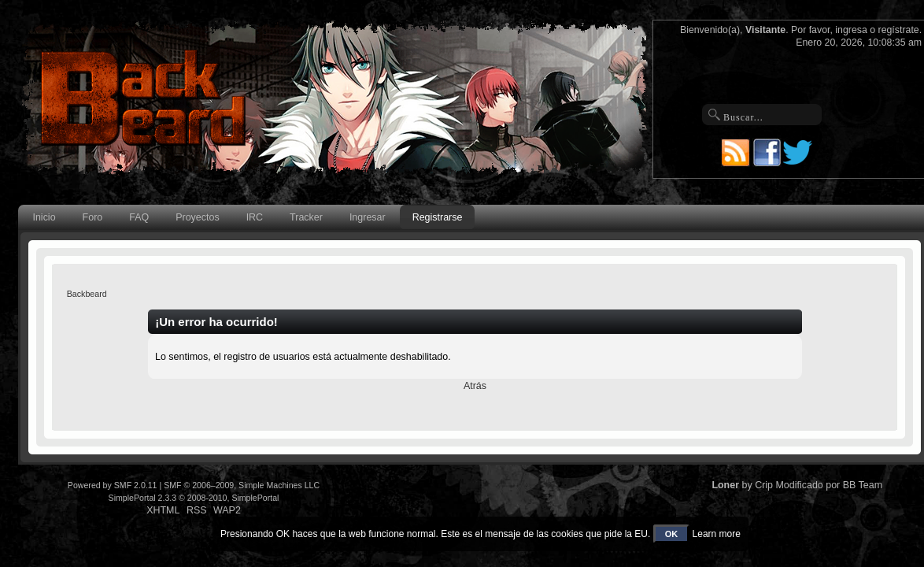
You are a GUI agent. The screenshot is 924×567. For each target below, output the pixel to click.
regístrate (899, 30)
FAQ (139, 217)
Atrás (475, 386)
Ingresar (368, 217)
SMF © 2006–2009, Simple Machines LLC (242, 485)
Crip (764, 485)
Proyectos (197, 217)
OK (672, 534)
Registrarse (438, 217)
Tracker (306, 217)
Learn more (717, 534)
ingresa (851, 30)
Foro (93, 217)
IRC (255, 217)
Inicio (44, 217)
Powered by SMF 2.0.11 (113, 485)
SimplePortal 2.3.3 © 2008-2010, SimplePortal (194, 498)
